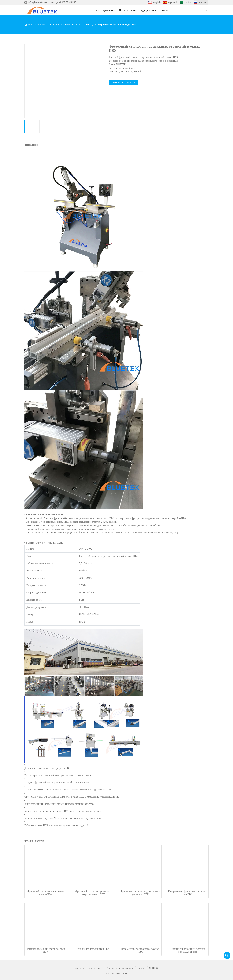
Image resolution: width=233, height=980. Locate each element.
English (157, 2)
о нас (134, 10)
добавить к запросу (123, 83)
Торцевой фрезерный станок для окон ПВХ (46, 950)
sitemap (154, 968)
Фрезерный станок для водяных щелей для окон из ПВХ (140, 893)
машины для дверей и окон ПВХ (93, 949)
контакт (164, 10)
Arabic (188, 2)
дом (98, 10)
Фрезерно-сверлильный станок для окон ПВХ (118, 25)
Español (172, 2)
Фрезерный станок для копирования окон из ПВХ (46, 893)
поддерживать (147, 10)
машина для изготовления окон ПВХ (71, 25)
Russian (203, 2)
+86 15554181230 (68, 2)
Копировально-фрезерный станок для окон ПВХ (187, 893)
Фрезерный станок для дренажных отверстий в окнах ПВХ (93, 893)
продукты (108, 10)
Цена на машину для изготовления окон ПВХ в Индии (187, 950)
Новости (123, 10)
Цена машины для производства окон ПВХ (140, 950)
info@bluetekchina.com (41, 2)
